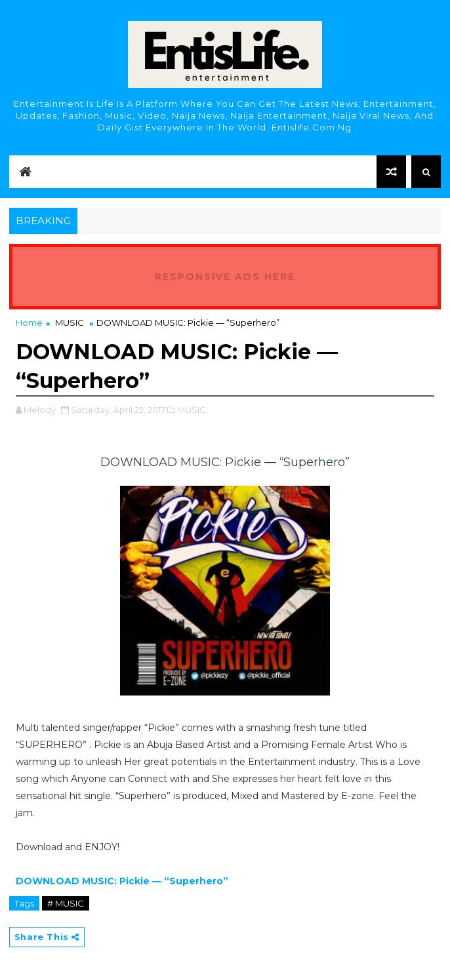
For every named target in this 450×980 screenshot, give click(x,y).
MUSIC (70, 323)
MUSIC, (193, 410)
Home (29, 323)
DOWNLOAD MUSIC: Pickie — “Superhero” (122, 881)
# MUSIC (66, 903)
